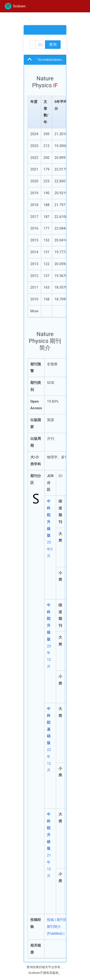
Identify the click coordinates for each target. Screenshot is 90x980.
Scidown (15, 6)
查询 (53, 44)
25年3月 (50, 529)
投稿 (50, 920)
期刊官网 (64, 920)
